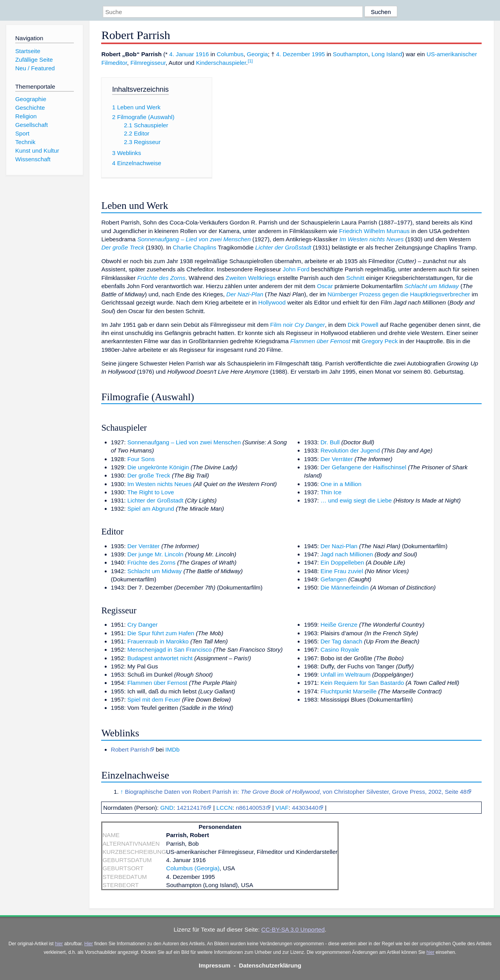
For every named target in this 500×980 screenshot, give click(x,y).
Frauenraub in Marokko (158, 641)
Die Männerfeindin (345, 587)
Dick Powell (363, 325)
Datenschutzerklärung (270, 965)
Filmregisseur (148, 63)
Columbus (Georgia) (193, 868)
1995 (318, 54)
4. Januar (181, 54)
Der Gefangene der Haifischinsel (364, 467)
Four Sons (141, 459)
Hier (89, 944)
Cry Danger (310, 325)
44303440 (305, 808)
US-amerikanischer (452, 54)
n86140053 (251, 808)
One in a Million (341, 484)
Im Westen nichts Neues (371, 239)
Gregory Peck (379, 341)
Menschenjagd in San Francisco (170, 649)
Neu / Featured (35, 68)
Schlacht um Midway (431, 286)
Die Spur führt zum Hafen (161, 633)
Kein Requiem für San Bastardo (362, 683)
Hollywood (272, 302)
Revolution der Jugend (350, 450)
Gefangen (334, 579)
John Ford (296, 269)
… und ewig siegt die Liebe (356, 500)
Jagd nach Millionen (347, 554)
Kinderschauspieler (221, 63)
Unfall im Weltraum (346, 674)
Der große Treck (122, 247)
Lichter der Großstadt (283, 247)
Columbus (230, 54)
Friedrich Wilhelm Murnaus (374, 231)
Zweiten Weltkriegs (251, 278)
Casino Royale (340, 649)
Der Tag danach (342, 641)
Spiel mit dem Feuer (154, 699)
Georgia (257, 54)
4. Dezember (293, 54)
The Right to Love (151, 492)
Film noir (282, 325)
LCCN (224, 808)
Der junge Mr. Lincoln (155, 554)
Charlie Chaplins (194, 247)
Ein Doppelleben (342, 562)
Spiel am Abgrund (151, 509)
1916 (202, 54)
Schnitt (355, 278)
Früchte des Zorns (161, 278)
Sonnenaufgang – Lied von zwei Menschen (194, 239)
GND (167, 808)
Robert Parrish (130, 749)
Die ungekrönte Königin (158, 467)
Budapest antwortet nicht (160, 658)
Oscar (325, 286)
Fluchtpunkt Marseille (349, 691)
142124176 (191, 808)
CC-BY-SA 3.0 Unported (293, 929)
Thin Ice (331, 492)
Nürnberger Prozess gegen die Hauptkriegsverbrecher (399, 294)
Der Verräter (337, 459)
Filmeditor (114, 63)
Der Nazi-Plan (245, 294)
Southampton (350, 54)
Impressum (215, 965)
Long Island (387, 54)
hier (59, 944)
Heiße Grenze (339, 625)
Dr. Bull (330, 442)
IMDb (172, 749)
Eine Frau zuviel (342, 571)
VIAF (282, 808)
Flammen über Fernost (320, 341)
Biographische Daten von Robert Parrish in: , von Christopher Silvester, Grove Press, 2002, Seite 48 (296, 792)
